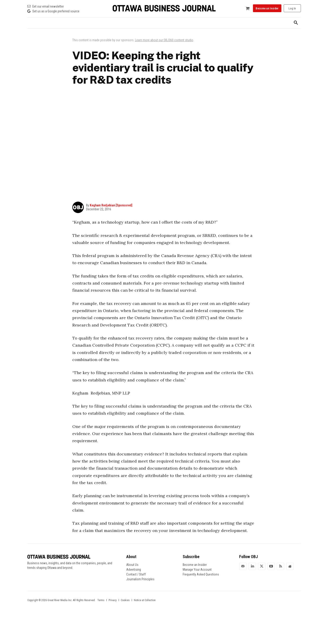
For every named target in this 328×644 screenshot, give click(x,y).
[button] (296, 23)
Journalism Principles (140, 579)
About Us (132, 565)
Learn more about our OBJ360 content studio (164, 40)
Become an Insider (195, 565)
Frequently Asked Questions (201, 574)
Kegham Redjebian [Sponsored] (111, 205)
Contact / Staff (136, 574)
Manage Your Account (197, 570)
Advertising (134, 570)
